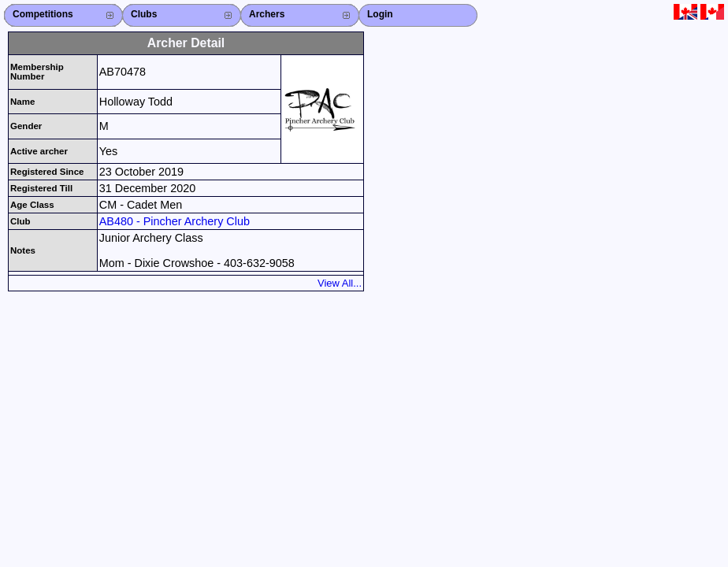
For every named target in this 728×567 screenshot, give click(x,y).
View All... (340, 283)
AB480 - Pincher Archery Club (175, 221)
